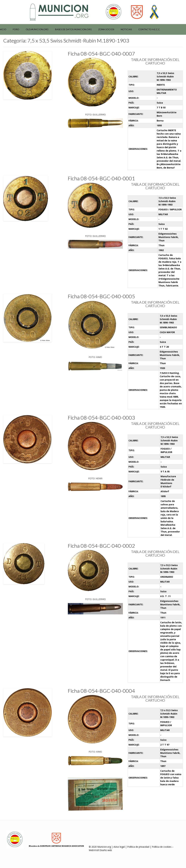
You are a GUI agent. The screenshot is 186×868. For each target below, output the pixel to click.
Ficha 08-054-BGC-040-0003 (101, 418)
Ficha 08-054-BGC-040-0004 (101, 691)
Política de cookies (162, 847)
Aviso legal (119, 847)
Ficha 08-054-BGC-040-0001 (101, 178)
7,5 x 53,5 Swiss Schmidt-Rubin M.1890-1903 (165, 76)
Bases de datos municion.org (73, 29)
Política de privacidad (138, 847)
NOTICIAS (126, 29)
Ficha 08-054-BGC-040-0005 (101, 296)
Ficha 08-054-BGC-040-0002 (101, 546)
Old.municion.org (37, 29)
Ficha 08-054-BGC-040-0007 (101, 54)
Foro (16, 29)
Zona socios (106, 29)
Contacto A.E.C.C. (149, 29)
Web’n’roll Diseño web (100, 850)
